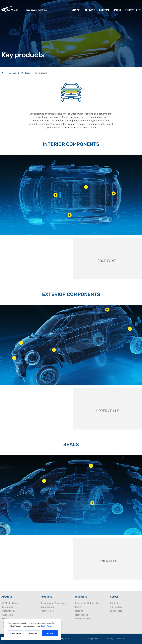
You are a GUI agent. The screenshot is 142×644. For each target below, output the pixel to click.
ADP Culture (116, 607)
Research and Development (54, 603)
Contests (115, 603)
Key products (47, 607)
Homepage (9, 73)
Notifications (82, 615)
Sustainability (8, 611)
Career (117, 10)
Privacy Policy (64, 639)
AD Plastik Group (10, 603)
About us (76, 10)
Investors (104, 10)
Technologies (47, 611)
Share (78, 607)
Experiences (116, 611)
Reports (79, 611)
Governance (7, 607)
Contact (129, 10)
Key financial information (88, 603)
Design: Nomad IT (94, 639)
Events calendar (83, 619)
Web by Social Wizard (116, 639)
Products (90, 10)
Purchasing (7, 615)
